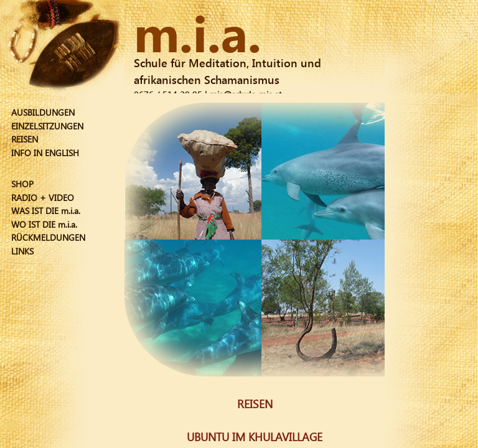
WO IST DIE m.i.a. (44, 224)
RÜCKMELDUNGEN (48, 237)
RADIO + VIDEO (43, 198)
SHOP (22, 184)
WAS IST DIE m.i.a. (46, 211)
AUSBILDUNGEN (43, 112)
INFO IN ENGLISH (45, 153)
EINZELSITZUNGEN (47, 126)
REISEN (25, 139)
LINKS (22, 251)
